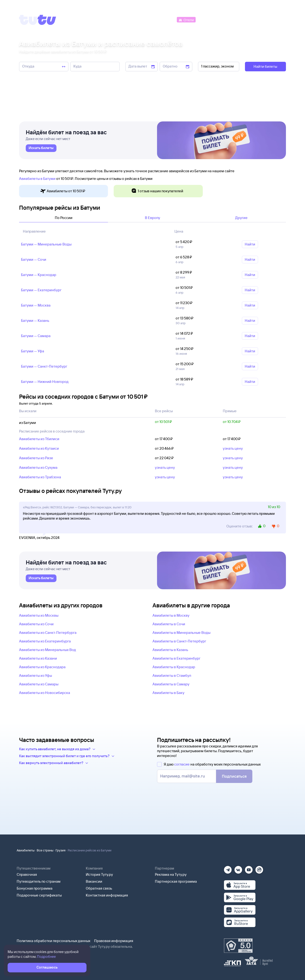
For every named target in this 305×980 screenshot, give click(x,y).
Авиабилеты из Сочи (36, 624)
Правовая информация (114, 941)
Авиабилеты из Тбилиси (39, 439)
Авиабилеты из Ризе (36, 458)
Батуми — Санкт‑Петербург (44, 366)
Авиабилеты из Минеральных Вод (48, 650)
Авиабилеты (26, 850)
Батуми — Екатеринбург (41, 290)
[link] (41, 148)
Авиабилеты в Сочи (169, 624)
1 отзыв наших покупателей (157, 191)
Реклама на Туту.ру (171, 874)
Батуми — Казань (35, 321)
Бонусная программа (35, 888)
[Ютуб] (249, 868)
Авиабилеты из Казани (38, 658)
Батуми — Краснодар (39, 275)
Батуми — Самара (36, 336)
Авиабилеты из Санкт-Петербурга (48, 633)
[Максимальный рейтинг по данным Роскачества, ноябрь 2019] (238, 946)
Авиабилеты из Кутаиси (39, 448)
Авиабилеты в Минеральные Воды (181, 633)
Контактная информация (107, 895)
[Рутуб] (259, 868)
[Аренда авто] (251, 19)
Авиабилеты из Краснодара (42, 667)
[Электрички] (208, 19)
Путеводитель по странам (39, 881)
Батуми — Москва (36, 305)
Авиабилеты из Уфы (36, 675)
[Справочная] (276, 19)
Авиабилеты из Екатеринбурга (45, 641)
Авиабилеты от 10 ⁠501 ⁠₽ (63, 191)
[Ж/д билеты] (140, 19)
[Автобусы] (166, 19)
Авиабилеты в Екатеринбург (176, 658)
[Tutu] (38, 20)
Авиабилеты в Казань (170, 650)
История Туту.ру (99, 874)
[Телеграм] (228, 868)
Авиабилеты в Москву (171, 615)
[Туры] (229, 19)
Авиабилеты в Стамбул (172, 675)
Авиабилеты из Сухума (38, 467)
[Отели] (186, 19)
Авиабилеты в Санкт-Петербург (179, 641)
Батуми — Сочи (34, 259)
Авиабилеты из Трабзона (40, 477)
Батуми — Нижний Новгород (45, 382)
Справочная (27, 874)
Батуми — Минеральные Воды (46, 244)
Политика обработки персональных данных (53, 941)
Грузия (61, 850)
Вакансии (94, 881)
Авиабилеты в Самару (171, 684)
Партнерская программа (176, 881)
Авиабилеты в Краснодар (174, 667)
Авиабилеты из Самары (39, 684)
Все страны (45, 850)
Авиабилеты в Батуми (37, 179)
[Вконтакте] (238, 868)
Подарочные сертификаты (39, 895)
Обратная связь (99, 888)
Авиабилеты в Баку (168, 693)
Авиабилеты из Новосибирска (45, 693)
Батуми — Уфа (33, 351)
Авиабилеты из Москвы (39, 615)
